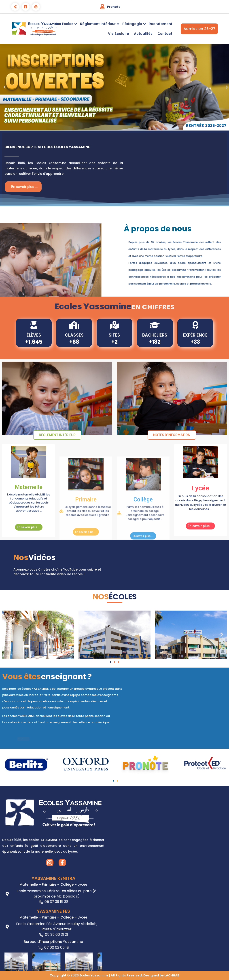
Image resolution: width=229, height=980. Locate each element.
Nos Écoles (64, 24)
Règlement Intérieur (98, 24)
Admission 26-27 (201, 29)
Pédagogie (132, 24)
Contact (165, 34)
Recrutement (161, 24)
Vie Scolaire (119, 34)
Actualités (143, 34)
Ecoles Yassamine (94, 975)
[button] (4, 87)
